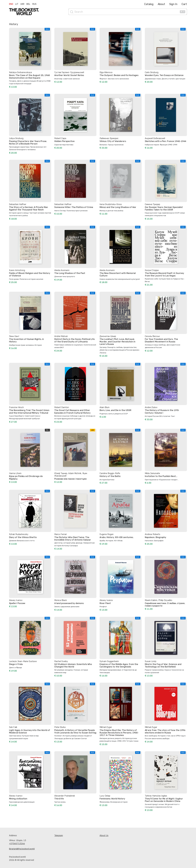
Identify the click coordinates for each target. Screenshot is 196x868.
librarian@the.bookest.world (22, 849)
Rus (34, 4)
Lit (17, 4)
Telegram (59, 835)
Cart (184, 4)
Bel (28, 4)
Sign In (173, 4)
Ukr (22, 4)
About (161, 4)
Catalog (149, 4)
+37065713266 (17, 844)
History (14, 24)
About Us (104, 835)
